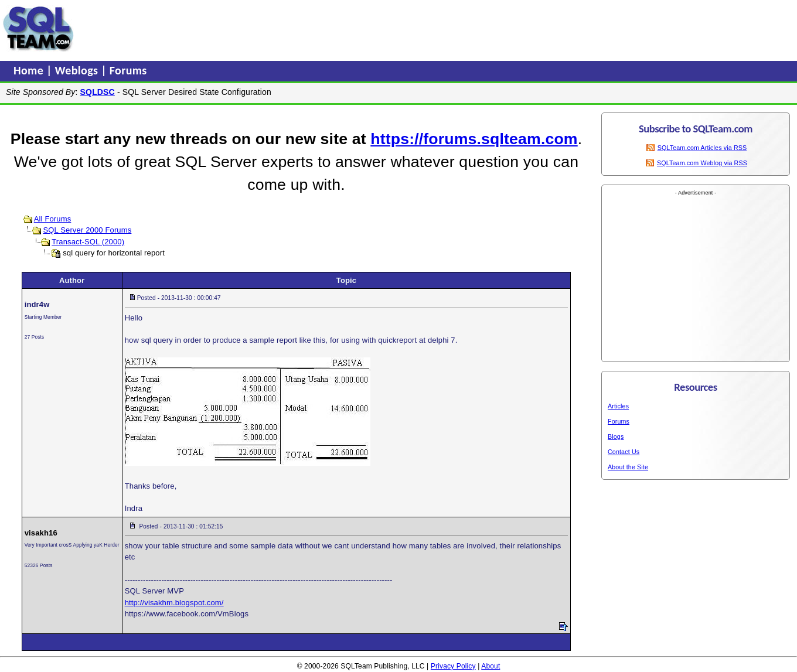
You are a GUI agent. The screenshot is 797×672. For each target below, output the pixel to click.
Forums (128, 70)
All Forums (53, 219)
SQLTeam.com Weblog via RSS (702, 163)
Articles (618, 406)
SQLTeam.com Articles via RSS (702, 148)
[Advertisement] (301, 29)
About (491, 666)
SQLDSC (98, 92)
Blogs (616, 436)
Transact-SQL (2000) (88, 242)
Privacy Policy (453, 666)
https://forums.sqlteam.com (474, 139)
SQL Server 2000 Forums (87, 230)
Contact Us (624, 452)
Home (30, 70)
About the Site (628, 467)
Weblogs (78, 70)
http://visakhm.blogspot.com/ (174, 603)
